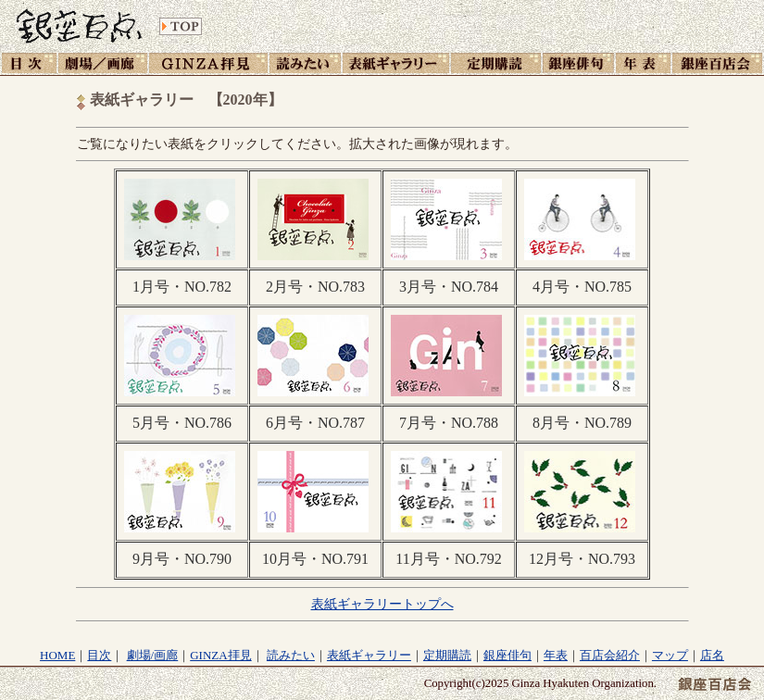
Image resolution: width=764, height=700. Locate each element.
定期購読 (447, 655)
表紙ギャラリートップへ (382, 604)
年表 (556, 655)
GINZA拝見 (220, 655)
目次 (99, 655)
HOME (57, 655)
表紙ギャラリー (369, 655)
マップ (670, 655)
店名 (712, 655)
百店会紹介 (610, 655)
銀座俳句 (507, 655)
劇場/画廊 (153, 655)
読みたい (291, 655)
